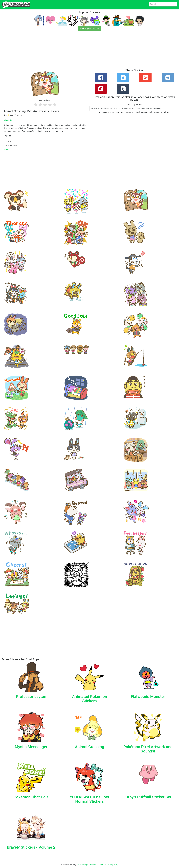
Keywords (93, 865)
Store (106, 865)
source (6, 150)
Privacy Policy (113, 865)
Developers (85, 865)
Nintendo (8, 120)
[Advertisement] (75, 51)
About (79, 865)
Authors (100, 865)
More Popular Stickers (90, 28)
